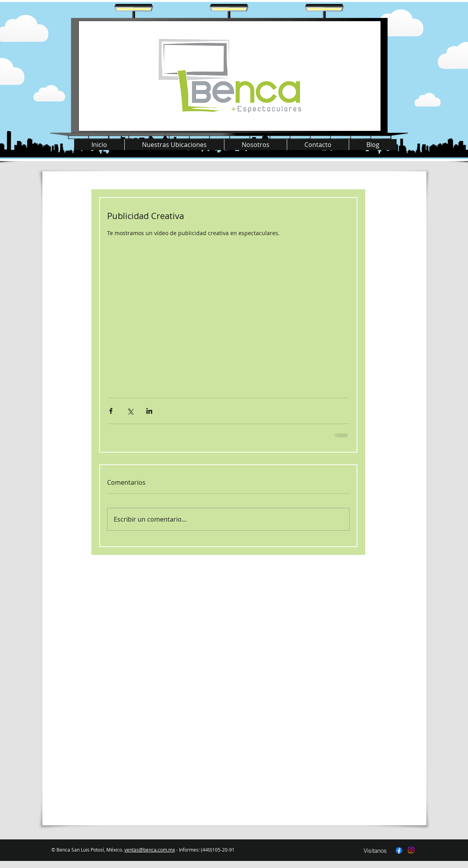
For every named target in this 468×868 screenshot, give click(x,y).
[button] (174, 145)
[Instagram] (411, 850)
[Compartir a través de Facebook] (111, 411)
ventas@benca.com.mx (150, 850)
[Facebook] (399, 850)
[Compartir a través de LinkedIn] (149, 411)
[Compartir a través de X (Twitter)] (130, 411)
